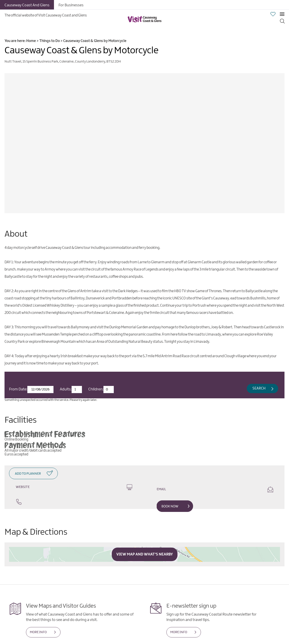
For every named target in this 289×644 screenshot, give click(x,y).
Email (215, 489)
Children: (96, 389)
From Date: (18, 389)
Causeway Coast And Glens (27, 5)
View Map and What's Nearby (145, 554)
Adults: (66, 389)
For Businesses (71, 5)
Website (74, 487)
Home (31, 41)
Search (259, 388)
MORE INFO (38, 632)
